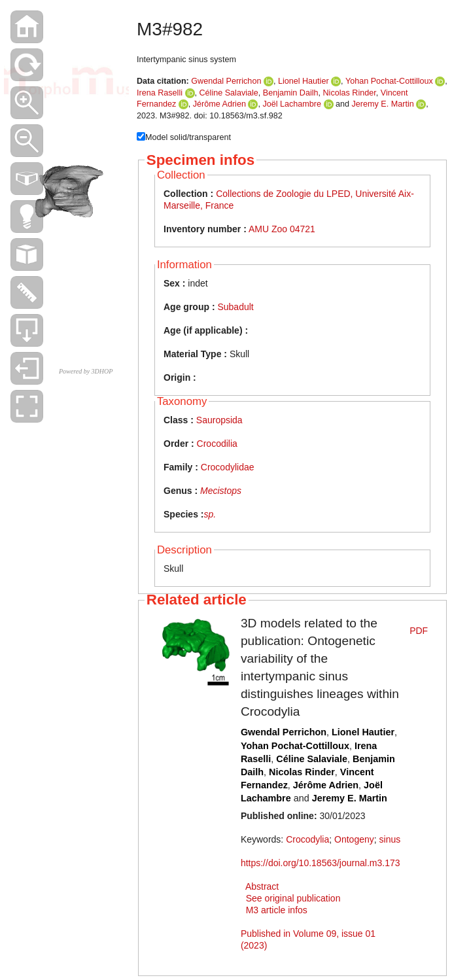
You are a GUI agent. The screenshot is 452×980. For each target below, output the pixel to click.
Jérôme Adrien (219, 104)
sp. (210, 514)
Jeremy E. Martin (383, 104)
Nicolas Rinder (350, 93)
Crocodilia (217, 444)
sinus (390, 839)
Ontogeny (354, 839)
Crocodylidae (228, 467)
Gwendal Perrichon (226, 81)
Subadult (235, 307)
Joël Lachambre (292, 104)
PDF (419, 631)
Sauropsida (219, 420)
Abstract (262, 886)
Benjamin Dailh (291, 93)
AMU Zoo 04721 (282, 229)
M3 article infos (277, 910)
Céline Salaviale (229, 93)
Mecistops (221, 491)
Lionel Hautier (304, 81)
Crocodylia (307, 839)
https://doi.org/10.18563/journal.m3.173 (321, 863)
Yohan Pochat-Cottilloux (389, 81)
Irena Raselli (160, 93)
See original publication (293, 898)
